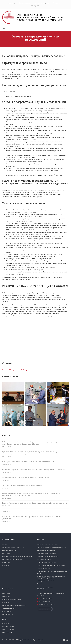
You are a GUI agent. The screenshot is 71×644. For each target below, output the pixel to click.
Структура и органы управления (13, 547)
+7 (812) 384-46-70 (45, 601)
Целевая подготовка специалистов (14, 605)
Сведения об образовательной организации (17, 556)
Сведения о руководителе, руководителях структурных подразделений (51, 577)
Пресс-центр (11, 3)
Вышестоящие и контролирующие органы (51, 565)
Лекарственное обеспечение (47, 562)
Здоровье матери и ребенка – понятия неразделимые (22, 485)
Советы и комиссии (9, 630)
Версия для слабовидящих (41, 3)
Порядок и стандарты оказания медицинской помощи (52, 572)
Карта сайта (6, 562)
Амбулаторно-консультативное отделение (51, 547)
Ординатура (6, 596)
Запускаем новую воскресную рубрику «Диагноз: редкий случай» (26, 477)
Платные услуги (58, 3)
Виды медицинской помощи (46, 550)
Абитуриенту (7, 611)
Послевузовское (8, 614)
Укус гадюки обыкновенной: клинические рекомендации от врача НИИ (28, 462)
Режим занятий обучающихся (12, 599)
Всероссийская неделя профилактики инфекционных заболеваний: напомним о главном (35, 503)
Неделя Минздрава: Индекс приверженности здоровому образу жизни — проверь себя (34, 470)
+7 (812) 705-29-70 (45, 598)
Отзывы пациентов (43, 568)
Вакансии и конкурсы (9, 550)
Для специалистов (24, 3)
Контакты (5, 565)
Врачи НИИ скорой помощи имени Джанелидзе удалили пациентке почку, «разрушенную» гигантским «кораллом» (30, 453)
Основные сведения (9, 608)
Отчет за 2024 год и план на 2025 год (14, 370)
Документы (6, 553)
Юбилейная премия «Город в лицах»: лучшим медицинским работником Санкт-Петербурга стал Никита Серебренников (32, 494)
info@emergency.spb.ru (47, 604)
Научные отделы (8, 627)
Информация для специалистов (47, 556)
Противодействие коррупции (12, 559)
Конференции (7, 633)
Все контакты (45, 609)
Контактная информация (45, 587)
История (5, 544)
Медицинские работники (45, 581)
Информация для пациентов (46, 553)
